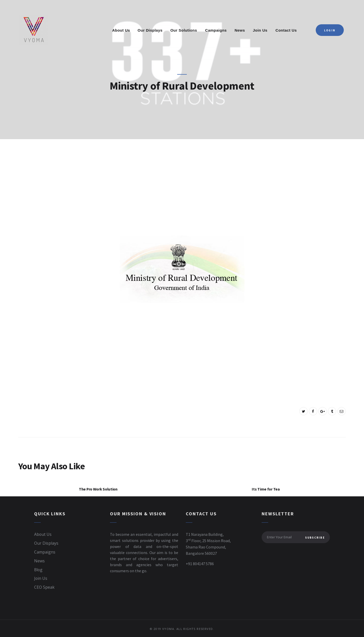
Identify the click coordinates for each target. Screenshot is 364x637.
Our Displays (46, 543)
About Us (43, 535)
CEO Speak (44, 586)
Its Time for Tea (266, 490)
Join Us (41, 578)
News (39, 561)
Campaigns (45, 552)
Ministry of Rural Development (182, 86)
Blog (39, 569)
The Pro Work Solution (98, 490)
